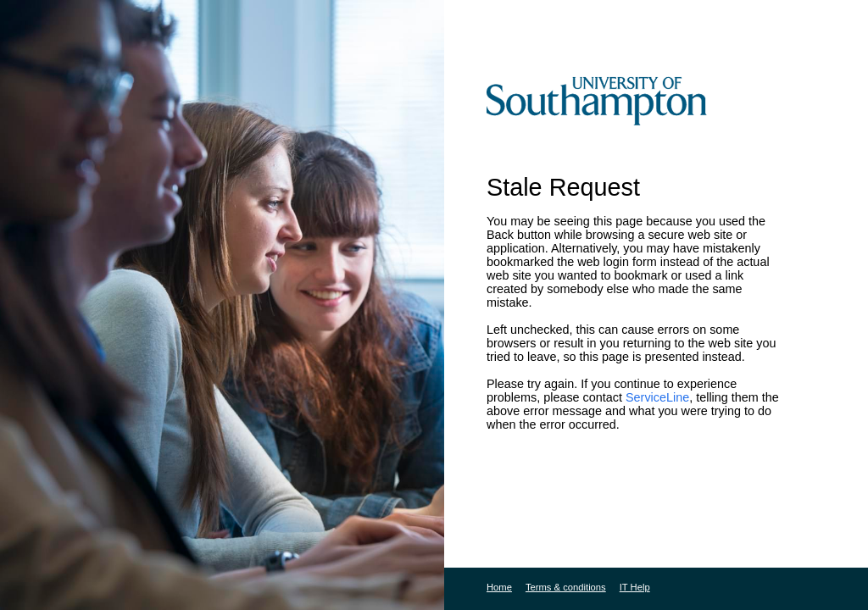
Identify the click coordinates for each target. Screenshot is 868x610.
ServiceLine (657, 397)
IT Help (635, 587)
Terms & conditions (566, 587)
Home (499, 587)
